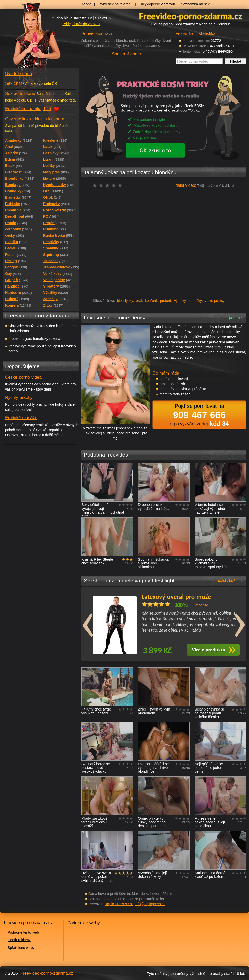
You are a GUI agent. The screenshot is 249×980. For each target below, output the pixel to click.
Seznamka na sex (195, 4)
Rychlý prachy (19, 398)
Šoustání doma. (127, 54)
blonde (122, 41)
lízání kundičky (149, 41)
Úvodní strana (19, 74)
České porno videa (23, 377)
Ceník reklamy (19, 940)
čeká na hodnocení (109, 185)
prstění (166, 301)
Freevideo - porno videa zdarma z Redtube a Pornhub (30, 38)
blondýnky (125, 301)
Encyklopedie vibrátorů (157, 4)
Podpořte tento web (23, 932)
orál (132, 41)
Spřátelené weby (21, 948)
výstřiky (180, 301)
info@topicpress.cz (150, 904)
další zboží (227, 580)
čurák (137, 46)
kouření (151, 301)
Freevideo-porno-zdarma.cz (47, 973)
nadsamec (152, 46)
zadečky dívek (119, 46)
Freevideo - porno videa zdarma (191, 16)
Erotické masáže (21, 418)
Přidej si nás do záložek (81, 24)
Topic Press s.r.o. (119, 904)
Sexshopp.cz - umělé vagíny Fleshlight (129, 580)
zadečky (195, 301)
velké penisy (215, 301)
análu (101, 46)
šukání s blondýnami (98, 41)
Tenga (87, 4)
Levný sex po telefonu (115, 4)
